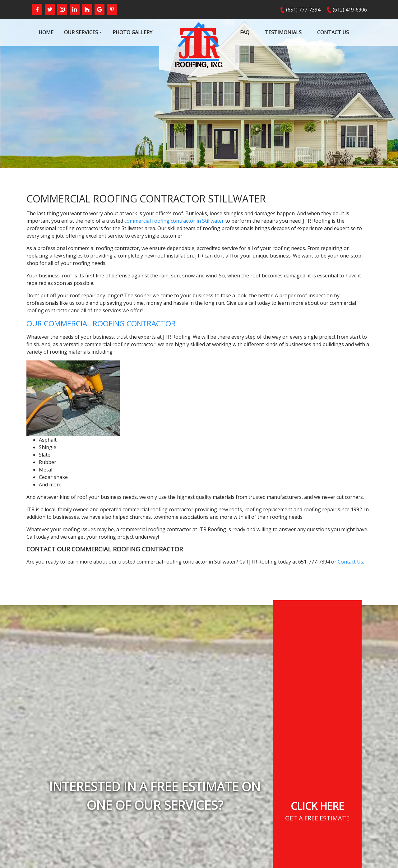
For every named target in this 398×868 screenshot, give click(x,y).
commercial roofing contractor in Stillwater (174, 221)
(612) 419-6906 (350, 10)
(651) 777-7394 (303, 10)
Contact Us (350, 562)
